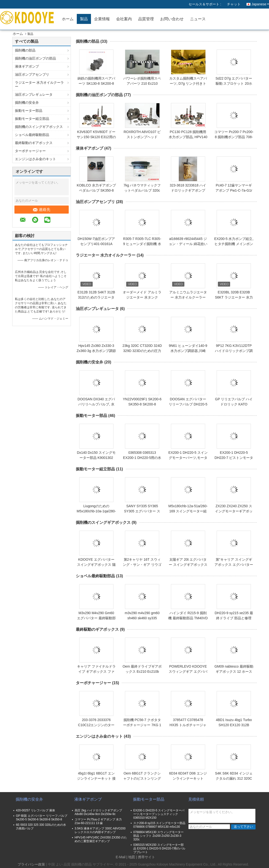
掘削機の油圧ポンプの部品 (35, 58)
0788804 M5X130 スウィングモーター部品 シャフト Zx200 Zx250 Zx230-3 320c (158, 836)
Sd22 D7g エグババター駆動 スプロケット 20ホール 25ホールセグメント (234, 83)
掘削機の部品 (25, 50)
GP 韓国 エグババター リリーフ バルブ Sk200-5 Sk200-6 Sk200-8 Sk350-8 (42, 818)
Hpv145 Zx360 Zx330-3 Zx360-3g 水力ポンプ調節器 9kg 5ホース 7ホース (96, 351)
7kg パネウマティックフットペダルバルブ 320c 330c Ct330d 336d (142, 190)
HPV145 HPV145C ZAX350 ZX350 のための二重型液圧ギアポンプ (101, 839)
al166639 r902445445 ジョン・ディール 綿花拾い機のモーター (188, 244)
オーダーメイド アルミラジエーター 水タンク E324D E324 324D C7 (142, 297)
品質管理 (146, 19)
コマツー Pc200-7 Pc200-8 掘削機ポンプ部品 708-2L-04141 (234, 137)
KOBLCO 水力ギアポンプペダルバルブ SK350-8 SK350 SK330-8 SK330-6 (96, 190)
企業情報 (102, 19)
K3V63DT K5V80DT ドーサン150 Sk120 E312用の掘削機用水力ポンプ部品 (96, 137)
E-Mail (121, 857)
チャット (234, 4)
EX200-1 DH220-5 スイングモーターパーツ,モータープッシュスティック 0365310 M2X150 (159, 814)
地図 (132, 857)
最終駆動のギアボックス (34, 143)
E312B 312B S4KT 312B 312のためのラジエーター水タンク (96, 297)
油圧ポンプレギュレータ (34, 94)
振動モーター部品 (29, 111)
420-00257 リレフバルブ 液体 (35, 810)
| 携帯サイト (146, 857)
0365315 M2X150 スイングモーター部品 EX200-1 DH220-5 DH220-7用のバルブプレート (159, 848)
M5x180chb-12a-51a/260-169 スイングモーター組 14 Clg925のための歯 (188, 511)
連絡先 (42, 210)
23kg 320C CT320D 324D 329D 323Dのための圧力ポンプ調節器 (142, 351)
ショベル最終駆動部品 (32, 135)
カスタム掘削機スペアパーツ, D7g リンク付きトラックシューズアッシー (188, 83)
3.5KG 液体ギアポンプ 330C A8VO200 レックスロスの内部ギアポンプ (100, 830)
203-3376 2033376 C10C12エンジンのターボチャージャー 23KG (96, 725)
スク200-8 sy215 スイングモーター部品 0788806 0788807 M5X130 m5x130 (159, 825)
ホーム (68, 19)
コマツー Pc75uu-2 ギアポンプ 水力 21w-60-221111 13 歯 (98, 821)
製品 (84, 19)
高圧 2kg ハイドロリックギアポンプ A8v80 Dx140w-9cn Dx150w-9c (98, 812)
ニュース (198, 19)
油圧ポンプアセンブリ (32, 74)
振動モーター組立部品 (32, 119)
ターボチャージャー (30, 151)
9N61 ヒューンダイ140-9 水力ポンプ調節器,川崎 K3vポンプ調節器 (188, 351)
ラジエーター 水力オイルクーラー (39, 84)
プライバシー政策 (31, 864)
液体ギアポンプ (27, 66)
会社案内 (124, 19)
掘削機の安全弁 (27, 103)
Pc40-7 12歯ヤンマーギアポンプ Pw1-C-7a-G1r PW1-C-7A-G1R (234, 190)
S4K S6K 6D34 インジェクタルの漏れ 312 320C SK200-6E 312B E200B (234, 778)
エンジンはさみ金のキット (35, 159)
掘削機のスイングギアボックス (39, 127)
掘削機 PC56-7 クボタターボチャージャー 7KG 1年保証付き (142, 725)
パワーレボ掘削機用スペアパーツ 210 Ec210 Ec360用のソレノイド (142, 83)
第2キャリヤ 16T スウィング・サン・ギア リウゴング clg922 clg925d (142, 565)
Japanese (260, 4)
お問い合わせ (172, 19)
